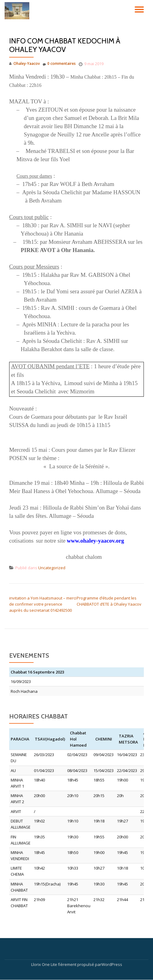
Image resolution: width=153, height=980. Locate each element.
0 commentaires (59, 64)
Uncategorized (52, 568)
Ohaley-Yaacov (27, 63)
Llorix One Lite (45, 964)
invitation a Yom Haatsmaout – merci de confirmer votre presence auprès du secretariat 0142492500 (43, 604)
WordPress (112, 964)
